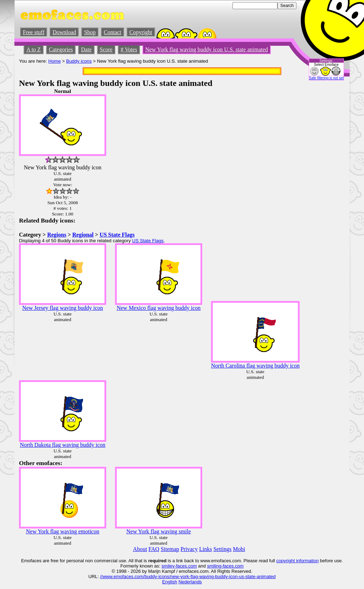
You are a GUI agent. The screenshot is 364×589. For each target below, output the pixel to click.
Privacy (189, 549)
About (140, 549)
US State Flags (117, 235)
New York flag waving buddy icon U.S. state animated (207, 49)
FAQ (154, 549)
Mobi (239, 549)
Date (86, 49)
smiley (168, 566)
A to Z (34, 49)
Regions (57, 235)
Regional (83, 235)
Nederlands (190, 582)
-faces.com (186, 566)
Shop (90, 32)
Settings (223, 549)
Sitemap (170, 549)
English (170, 582)
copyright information (298, 561)
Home (55, 61)
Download (64, 32)
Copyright (141, 32)
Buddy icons (79, 61)
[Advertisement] (324, 194)
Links (205, 549)
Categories (61, 49)
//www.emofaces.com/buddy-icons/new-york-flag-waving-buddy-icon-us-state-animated (188, 577)
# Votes (129, 49)
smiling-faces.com (225, 566)
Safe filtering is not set (326, 78)
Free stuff (34, 32)
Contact (113, 32)
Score (106, 49)
